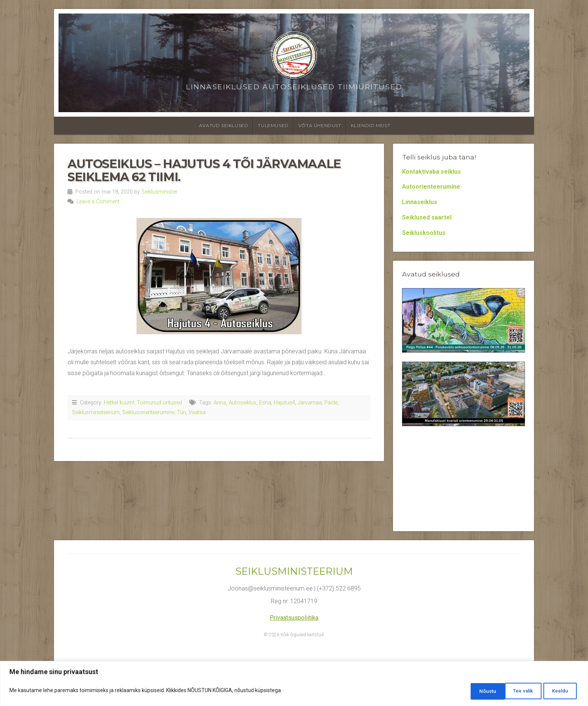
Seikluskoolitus (424, 233)
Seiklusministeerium (96, 412)
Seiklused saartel (427, 217)
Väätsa (197, 412)
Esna (265, 403)
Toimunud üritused (159, 403)
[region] (294, 684)
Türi (181, 412)
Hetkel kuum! (119, 403)
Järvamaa (310, 403)
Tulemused (273, 125)
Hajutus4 (284, 403)
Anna (220, 403)
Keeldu (517, 691)
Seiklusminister (159, 192)
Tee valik (473, 691)
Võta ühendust (320, 125)
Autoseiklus (243, 403)
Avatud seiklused (224, 125)
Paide (331, 403)
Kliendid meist (371, 125)
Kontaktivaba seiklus (431, 172)
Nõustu (559, 691)
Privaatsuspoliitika (294, 618)
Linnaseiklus (420, 202)
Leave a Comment (98, 202)
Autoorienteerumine (431, 187)
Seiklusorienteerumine (148, 412)
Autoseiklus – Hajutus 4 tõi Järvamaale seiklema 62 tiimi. (204, 170)
